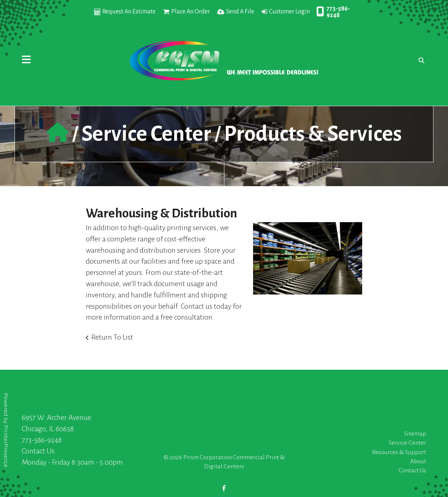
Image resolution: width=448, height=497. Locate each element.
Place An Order (191, 12)
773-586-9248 (338, 12)
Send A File (240, 12)
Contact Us (38, 451)
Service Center (146, 134)
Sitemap (415, 434)
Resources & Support (399, 452)
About (418, 461)
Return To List (112, 337)
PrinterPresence (6, 446)
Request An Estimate (129, 12)
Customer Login (289, 12)
